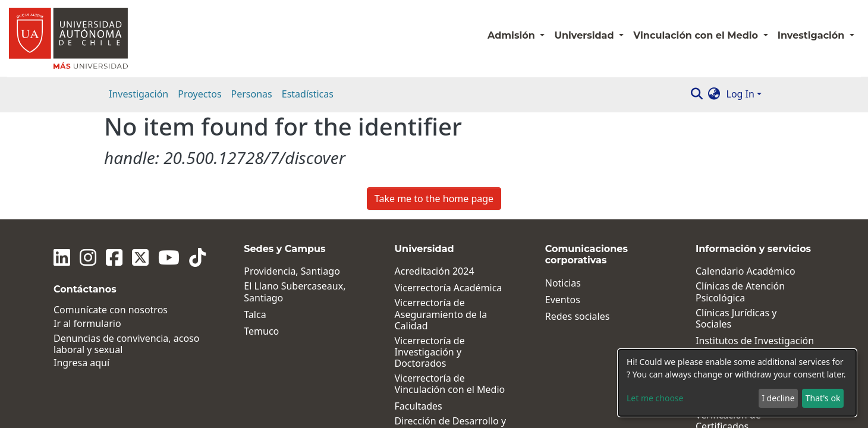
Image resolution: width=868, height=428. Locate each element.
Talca (255, 207)
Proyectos (199, 94)
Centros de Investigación (751, 250)
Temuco (261, 224)
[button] (714, 94)
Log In (740, 94)
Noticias (563, 176)
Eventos (563, 192)
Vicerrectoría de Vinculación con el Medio (450, 277)
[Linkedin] (62, 150)
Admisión (512, 35)
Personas (252, 94)
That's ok (823, 398)
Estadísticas (308, 94)
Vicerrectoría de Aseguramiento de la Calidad (441, 207)
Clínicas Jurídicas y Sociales (736, 211)
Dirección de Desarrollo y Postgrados (451, 320)
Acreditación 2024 (435, 164)
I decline (778, 398)
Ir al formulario (87, 216)
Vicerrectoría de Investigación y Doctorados (430, 245)
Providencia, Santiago (292, 164)
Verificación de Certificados (728, 314)
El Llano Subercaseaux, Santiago (295, 185)
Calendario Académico (746, 164)
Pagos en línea (728, 293)
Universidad (585, 35)
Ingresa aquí (81, 256)
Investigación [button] (812, 35)
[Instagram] (88, 150)
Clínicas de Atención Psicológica (740, 185)
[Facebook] (114, 150)
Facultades (419, 299)
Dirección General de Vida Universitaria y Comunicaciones (452, 352)
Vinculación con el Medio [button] (697, 35)
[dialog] (737, 383)
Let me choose (655, 398)
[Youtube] (169, 150)
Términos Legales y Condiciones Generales (747, 340)
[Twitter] (140, 150)
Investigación (139, 94)
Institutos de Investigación (755, 233)
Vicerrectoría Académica (449, 181)
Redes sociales (578, 209)
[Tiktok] (197, 150)
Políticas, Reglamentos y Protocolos (750, 270)
